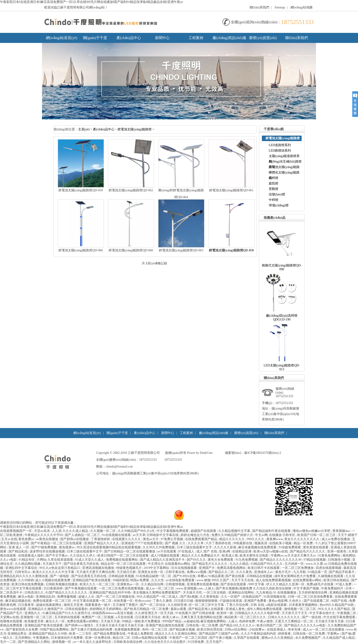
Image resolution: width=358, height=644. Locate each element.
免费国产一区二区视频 (98, 617)
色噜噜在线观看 (12, 621)
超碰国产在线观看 (204, 531)
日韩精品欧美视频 (122, 576)
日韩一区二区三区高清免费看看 (311, 597)
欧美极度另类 (34, 621)
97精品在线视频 (315, 560)
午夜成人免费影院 (141, 634)
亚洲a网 (225, 551)
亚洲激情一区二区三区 (37, 617)
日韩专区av (23, 572)
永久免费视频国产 (308, 638)
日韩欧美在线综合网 (128, 642)
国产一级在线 (312, 617)
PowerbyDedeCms (200, 453)
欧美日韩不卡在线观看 (264, 568)
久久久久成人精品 (76, 531)
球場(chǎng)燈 (279, 205)
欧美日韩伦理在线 (210, 630)
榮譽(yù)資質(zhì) (263, 38)
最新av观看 (179, 609)
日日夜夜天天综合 (148, 617)
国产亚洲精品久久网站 (34, 642)
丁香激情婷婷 (101, 539)
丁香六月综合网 (238, 605)
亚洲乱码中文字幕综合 (22, 568)
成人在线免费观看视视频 (274, 580)
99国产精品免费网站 (55, 630)
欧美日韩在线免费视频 (28, 584)
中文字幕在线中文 (323, 613)
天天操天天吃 (193, 593)
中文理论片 (156, 564)
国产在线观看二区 (317, 601)
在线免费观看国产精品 (202, 539)
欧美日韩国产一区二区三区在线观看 (124, 556)
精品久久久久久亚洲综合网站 (176, 634)
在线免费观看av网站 (308, 580)
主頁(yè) (84, 129)
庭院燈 (274, 183)
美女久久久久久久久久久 (302, 539)
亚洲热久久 (33, 613)
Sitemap (280, 7)
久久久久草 (196, 543)
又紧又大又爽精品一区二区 (295, 621)
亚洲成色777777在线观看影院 (142, 543)
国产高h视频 (190, 597)
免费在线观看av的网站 (83, 621)
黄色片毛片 (284, 572)
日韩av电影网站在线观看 (150, 638)
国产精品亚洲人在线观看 (206, 609)
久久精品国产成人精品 (339, 638)
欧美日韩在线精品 (337, 580)
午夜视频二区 (347, 613)
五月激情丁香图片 (126, 605)
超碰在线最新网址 (49, 605)
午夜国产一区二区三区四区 (189, 638)
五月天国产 (214, 642)
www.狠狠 (204, 580)
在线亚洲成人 (277, 630)
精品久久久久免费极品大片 (201, 556)
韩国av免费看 (140, 580)
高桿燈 (274, 178)
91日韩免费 (196, 642)
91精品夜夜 (216, 576)
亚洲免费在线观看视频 (203, 584)
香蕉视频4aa (341, 531)
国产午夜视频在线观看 (81, 588)
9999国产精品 (172, 621)
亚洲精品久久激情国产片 (46, 609)
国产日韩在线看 (204, 613)
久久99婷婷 (26, 580)
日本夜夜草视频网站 (304, 605)
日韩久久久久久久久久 (284, 617)
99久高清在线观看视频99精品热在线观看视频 (109, 547)
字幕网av (277, 556)
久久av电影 (9, 560)
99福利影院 (121, 580)
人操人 (210, 588)
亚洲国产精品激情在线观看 (165, 625)
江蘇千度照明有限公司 (144, 453)
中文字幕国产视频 (307, 588)
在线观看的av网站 (178, 564)
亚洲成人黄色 (236, 609)
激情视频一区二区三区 (300, 609)
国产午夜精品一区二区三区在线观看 (57, 543)
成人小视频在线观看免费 (53, 580)
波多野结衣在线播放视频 (48, 551)
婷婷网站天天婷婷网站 (106, 609)
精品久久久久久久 (232, 539)
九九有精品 (264, 593)
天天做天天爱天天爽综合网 (96, 572)
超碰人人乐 (87, 597)
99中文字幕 (257, 584)
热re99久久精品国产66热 (337, 605)
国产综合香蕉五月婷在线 (82, 564)
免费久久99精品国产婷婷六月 (233, 535)
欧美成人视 (230, 556)
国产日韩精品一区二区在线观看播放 (130, 551)
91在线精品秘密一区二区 (154, 576)
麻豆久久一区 (56, 621)
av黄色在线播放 (48, 539)
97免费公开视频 (172, 539)
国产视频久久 (176, 543)
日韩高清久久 (34, 593)
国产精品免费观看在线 (110, 634)
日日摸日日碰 (184, 601)
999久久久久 (256, 539)
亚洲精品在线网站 (242, 593)
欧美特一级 (225, 613)
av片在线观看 (167, 551)
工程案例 (196, 38)
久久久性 (158, 580)
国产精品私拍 (18, 551)
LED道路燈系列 (280, 145)
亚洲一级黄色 (337, 551)
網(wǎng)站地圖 (301, 7)
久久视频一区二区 (103, 531)
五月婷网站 (23, 638)
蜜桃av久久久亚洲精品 (278, 638)
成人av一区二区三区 (160, 588)
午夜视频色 (41, 638)
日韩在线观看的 (77, 609)
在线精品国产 (252, 597)
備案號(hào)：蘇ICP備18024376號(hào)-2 (253, 453)
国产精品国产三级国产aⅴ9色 (219, 634)
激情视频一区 (62, 642)
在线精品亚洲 (242, 551)
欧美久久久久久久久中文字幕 (54, 572)
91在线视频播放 (285, 593)
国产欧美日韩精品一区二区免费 (147, 609)
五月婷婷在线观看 (68, 617)
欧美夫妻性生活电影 (255, 556)
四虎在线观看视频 (329, 568)
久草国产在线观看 (247, 638)
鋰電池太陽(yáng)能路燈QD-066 (81, 250)
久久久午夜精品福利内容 (259, 634)
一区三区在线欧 (216, 593)
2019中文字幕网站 (157, 568)
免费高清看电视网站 (232, 568)
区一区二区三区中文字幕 (207, 605)
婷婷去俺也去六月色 (195, 535)
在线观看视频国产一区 (16, 531)
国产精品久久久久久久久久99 (281, 560)
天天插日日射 (127, 572)
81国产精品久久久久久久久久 (67, 593)
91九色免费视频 (247, 560)
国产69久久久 (197, 560)
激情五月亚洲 (74, 605)
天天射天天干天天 (295, 613)
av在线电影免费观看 (181, 580)
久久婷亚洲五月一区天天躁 (155, 613)
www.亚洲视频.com (190, 588)
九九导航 (300, 572)
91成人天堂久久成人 (90, 560)
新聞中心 (162, 38)
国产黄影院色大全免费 (22, 630)
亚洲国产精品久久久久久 (102, 543)
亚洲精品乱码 (46, 597)
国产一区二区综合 (153, 605)
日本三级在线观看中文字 (195, 547)
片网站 (42, 560)
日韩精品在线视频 (260, 576)
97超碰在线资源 (231, 601)
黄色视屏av (67, 547)
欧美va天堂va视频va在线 (271, 551)
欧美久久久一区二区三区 (98, 584)
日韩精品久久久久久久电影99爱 (258, 613)
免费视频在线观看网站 (122, 560)
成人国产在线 (207, 551)
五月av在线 (9, 539)
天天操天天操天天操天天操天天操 (120, 625)
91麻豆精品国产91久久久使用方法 (67, 613)
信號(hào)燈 (277, 194)
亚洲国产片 (207, 568)
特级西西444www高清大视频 (113, 613)
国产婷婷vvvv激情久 (80, 625)
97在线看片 (183, 613)
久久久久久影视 (226, 547)
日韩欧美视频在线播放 (62, 584)
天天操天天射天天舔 (330, 621)
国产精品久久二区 (222, 572)
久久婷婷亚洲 (178, 605)
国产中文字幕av (57, 556)
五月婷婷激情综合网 (313, 593)
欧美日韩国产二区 (270, 625)
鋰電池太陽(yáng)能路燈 (135, 129)
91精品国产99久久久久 (267, 564)
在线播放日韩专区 (283, 535)
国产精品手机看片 (342, 572)
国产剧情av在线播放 (75, 539)
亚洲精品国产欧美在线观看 (92, 580)
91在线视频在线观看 (117, 535)
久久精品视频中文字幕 (235, 531)
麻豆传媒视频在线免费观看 (258, 547)
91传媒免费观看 (290, 547)
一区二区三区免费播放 (298, 568)
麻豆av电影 (26, 597)
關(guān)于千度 (95, 38)
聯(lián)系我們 (259, 7)
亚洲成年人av (264, 572)
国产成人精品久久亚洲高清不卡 (163, 560)
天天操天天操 (111, 621)
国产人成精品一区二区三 (83, 535)
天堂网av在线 (9, 617)
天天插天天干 (53, 564)
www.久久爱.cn (316, 564)
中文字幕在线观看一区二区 (93, 601)
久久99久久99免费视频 (159, 547)
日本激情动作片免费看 (67, 638)
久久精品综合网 (153, 584)
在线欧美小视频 (281, 543)
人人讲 (57, 531)
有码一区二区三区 (155, 630)
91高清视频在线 (275, 597)
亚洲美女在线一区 (151, 572)
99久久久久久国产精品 (334, 609)
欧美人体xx (171, 617)
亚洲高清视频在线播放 (99, 568)
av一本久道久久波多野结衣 (93, 642)
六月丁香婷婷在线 (219, 543)
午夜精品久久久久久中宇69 (44, 535)
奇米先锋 (295, 630)
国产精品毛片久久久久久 (308, 551)
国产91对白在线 (185, 576)
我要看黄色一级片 (98, 605)
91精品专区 (27, 560)
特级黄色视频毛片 (129, 568)
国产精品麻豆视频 (183, 630)
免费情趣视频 (67, 597)
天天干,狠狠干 (348, 535)
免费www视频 (197, 572)
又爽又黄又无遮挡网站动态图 (202, 617)
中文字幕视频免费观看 (173, 531)
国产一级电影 (60, 576)
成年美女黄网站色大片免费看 (295, 576)
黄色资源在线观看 (316, 547)
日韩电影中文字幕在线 (163, 535)
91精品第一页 (318, 572)
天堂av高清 (42, 531)
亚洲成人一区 (19, 547)
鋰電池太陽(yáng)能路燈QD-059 (81, 190)
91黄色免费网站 (330, 556)
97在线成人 (187, 551)
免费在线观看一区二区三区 (53, 601)
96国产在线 (340, 601)
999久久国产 (221, 580)
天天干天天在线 (243, 580)
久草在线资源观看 (61, 560)
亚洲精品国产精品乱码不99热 (111, 593)
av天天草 (139, 535)
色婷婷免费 (247, 621)
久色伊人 (296, 601)
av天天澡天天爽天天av (301, 556)
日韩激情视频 (176, 584)
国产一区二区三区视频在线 (116, 597)
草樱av (202, 576)
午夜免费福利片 (333, 588)
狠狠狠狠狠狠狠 (207, 601)
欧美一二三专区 (81, 634)
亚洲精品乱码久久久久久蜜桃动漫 (24, 576)
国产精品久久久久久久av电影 (305, 625)
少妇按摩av (257, 630)
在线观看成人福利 (31, 556)
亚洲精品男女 (18, 634)
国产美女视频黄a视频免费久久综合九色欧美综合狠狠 (254, 588)
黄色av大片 (151, 539)
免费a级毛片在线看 (321, 584)
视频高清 (261, 543)
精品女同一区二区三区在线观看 (124, 564)
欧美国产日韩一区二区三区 (317, 535)
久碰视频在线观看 (331, 576)
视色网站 (349, 556)
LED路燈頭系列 (280, 151)
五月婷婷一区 (295, 564)
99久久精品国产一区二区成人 (158, 597)
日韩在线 (258, 605)
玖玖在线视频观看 (184, 568)
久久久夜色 (245, 572)
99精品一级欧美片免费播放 (142, 621)
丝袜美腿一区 (124, 601)
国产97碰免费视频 (45, 547)
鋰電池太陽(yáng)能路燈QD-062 (131, 190)
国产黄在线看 (235, 576)
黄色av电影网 (278, 601)
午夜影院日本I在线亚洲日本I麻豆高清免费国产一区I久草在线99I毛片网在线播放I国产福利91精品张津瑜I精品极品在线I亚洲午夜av (92, 2)
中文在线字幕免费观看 (340, 617)
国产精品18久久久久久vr (238, 625)
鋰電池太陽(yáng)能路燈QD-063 (181, 250)
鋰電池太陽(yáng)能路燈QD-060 (131, 250)
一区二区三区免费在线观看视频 (122, 588)
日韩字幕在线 (176, 572)
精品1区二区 (122, 638)
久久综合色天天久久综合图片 (166, 642)
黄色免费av (27, 539)
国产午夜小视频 (221, 638)
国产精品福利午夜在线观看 (272, 531)
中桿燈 (274, 200)
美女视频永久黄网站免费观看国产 (157, 593)
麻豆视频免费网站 (214, 621)
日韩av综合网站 (236, 630)
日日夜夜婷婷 (54, 588)
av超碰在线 (191, 621)
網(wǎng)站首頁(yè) (62, 38)
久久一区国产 (231, 597)
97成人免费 (344, 584)
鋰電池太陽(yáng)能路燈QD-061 (231, 190)
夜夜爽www (275, 539)
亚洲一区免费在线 (98, 638)
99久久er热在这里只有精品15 (60, 568)
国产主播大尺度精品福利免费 (92, 630)
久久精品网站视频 (28, 564)
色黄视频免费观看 (128, 630)
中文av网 (261, 535)
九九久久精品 (240, 564)
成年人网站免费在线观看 (265, 609)
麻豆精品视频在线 (18, 601)
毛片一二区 (8, 642)
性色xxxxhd (143, 601)
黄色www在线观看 (13, 609)
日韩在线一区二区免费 (203, 625)
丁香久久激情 (163, 601)
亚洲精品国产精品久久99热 (48, 634)
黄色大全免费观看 (221, 560)
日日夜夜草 (26, 605)
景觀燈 (274, 189)
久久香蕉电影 (210, 597)
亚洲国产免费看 (256, 601)
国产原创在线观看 (234, 584)
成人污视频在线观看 (166, 556)
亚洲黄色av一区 (128, 584)
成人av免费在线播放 (336, 539)
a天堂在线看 (125, 617)
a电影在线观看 (277, 605)
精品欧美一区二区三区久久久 (246, 617)
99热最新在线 (243, 543)
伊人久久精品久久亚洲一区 (286, 584)
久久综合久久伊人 (83, 556)
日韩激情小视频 (340, 560)
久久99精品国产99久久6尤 (137, 531)
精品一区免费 (304, 543)
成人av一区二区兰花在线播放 (324, 630)
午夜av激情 (265, 621)
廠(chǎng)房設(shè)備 (229, 38)
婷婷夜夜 (285, 634)
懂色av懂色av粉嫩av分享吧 (312, 531)
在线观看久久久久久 (127, 539)
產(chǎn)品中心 (129, 38)
